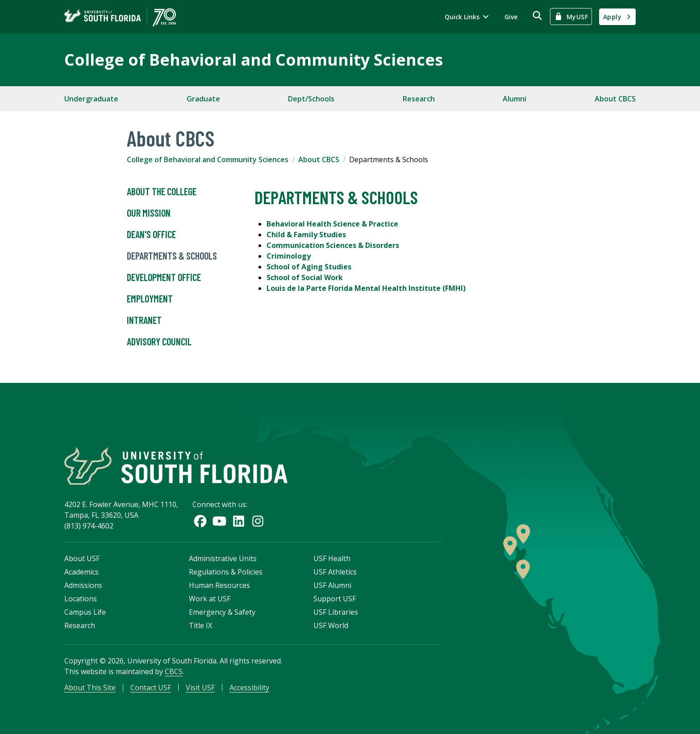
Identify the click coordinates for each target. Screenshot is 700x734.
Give (511, 17)
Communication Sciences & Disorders (333, 245)
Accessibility (249, 688)
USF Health (332, 558)
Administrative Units (223, 558)
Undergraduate (91, 99)
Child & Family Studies (306, 235)
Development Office (164, 277)
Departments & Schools (172, 256)
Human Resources (219, 585)
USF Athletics (335, 572)
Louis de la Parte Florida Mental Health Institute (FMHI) (366, 288)
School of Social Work (305, 277)
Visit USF (200, 688)
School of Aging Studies (309, 267)
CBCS (174, 671)
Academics (81, 572)
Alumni (515, 99)
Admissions (83, 585)
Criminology (289, 256)
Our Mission (149, 213)
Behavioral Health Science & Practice (332, 224)
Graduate (203, 99)
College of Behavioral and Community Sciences (254, 60)
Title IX (200, 625)
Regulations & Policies (226, 572)
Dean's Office (151, 235)
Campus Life (85, 612)
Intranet (144, 320)
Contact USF (151, 688)
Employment (150, 299)
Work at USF (210, 599)
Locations (81, 599)
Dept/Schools (311, 99)
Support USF (335, 599)
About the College (162, 192)
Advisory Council (159, 342)
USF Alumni (332, 585)
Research (419, 99)
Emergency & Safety (222, 612)
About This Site (90, 688)
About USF (82, 558)
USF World (331, 625)
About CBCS (615, 99)
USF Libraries (336, 612)
